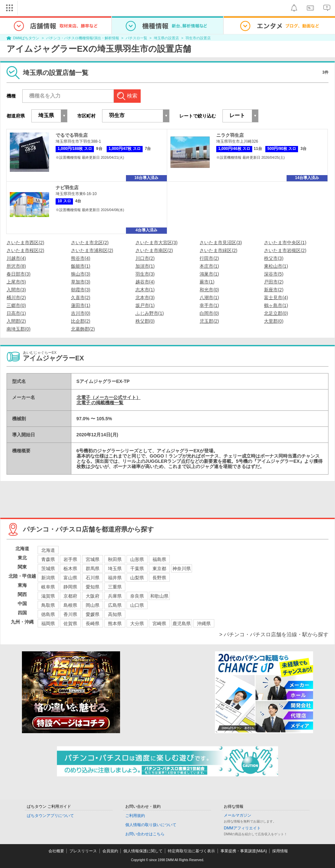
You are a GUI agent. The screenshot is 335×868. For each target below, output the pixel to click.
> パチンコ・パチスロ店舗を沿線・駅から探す (274, 634)
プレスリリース (83, 851)
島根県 (70, 605)
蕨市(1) (207, 282)
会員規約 (110, 851)
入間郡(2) (16, 321)
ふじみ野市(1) (150, 313)
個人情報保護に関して (143, 851)
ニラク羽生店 (230, 135)
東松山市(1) (276, 266)
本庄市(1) (209, 266)
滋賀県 (48, 596)
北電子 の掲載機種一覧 (100, 403)
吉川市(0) (81, 313)
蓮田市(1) (81, 305)
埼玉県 (115, 569)
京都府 (70, 596)
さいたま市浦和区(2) (92, 250)
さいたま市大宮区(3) (157, 243)
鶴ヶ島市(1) (276, 305)
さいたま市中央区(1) (285, 243)
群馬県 (93, 569)
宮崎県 (159, 624)
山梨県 (137, 578)
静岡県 (70, 587)
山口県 (137, 605)
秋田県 (115, 559)
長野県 (159, 578)
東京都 (159, 569)
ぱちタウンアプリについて (50, 816)
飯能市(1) (81, 266)
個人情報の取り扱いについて (151, 825)
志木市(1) (145, 290)
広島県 (115, 605)
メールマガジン (238, 815)
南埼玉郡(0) (18, 329)
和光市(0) (209, 290)
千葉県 (137, 569)
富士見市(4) (276, 298)
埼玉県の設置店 (166, 38)
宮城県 (93, 559)
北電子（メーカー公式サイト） (109, 397)
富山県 (70, 578)
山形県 (137, 559)
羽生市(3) (145, 274)
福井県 (115, 578)
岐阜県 (48, 587)
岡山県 (93, 605)
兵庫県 (115, 596)
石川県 (93, 578)
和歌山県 (159, 596)
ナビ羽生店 (67, 188)
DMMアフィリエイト (242, 828)
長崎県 (93, 624)
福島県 (159, 559)
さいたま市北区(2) (90, 243)
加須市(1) (145, 266)
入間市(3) (16, 290)
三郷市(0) (16, 305)
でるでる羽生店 (72, 135)
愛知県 (93, 587)
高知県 (115, 614)
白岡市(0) (209, 313)
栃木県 (70, 569)
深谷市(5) (274, 274)
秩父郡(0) (145, 321)
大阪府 (93, 596)
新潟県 (48, 578)
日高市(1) (16, 313)
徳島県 (48, 614)
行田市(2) (209, 258)
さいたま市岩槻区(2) (285, 250)
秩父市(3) (274, 258)
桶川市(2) (16, 298)
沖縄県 (204, 624)
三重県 (115, 587)
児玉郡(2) (209, 321)
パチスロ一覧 (136, 38)
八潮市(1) (209, 298)
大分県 (137, 624)
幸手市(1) (209, 305)
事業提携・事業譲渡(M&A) (244, 851)
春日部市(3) (18, 274)
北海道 (48, 550)
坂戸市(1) (145, 305)
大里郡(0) (274, 321)
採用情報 (280, 851)
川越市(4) (16, 258)
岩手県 (70, 559)
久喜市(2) (81, 298)
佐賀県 (70, 624)
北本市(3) (145, 298)
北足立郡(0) (276, 313)
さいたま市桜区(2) (25, 250)
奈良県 (137, 596)
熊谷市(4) (81, 258)
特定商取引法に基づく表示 (191, 851)
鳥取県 (48, 605)
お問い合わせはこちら (145, 834)
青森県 (48, 559)
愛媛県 (93, 614)
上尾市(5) (16, 282)
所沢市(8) (16, 266)
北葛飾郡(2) (83, 329)
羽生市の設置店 (198, 38)
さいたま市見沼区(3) (221, 243)
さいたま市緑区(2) (218, 250)
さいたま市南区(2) (154, 250)
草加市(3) (81, 282)
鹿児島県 (182, 624)
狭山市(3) (81, 274)
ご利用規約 (135, 816)
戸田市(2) (274, 282)
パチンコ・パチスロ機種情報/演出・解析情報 (83, 38)
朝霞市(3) (81, 290)
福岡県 (48, 624)
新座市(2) (274, 290)
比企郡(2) (81, 321)
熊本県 (115, 624)
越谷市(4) (145, 282)
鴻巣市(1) (209, 274)
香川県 (70, 614)
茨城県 (48, 569)
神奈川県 (182, 569)
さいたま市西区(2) (25, 243)
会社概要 (56, 851)
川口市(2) (145, 258)
